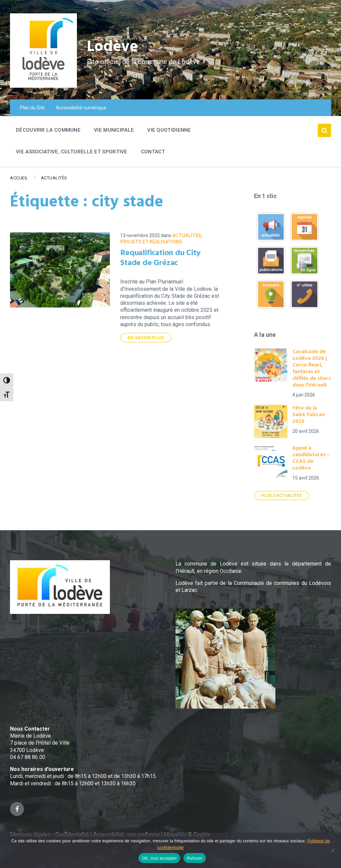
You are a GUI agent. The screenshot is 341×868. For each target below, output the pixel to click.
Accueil (19, 178)
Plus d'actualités (282, 496)
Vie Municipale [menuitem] (114, 130)
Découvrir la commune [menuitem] (48, 130)
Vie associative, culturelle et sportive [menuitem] (72, 152)
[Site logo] (43, 86)
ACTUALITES (187, 235)
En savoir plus (146, 338)
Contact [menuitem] (153, 152)
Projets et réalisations (151, 242)
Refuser (195, 858)
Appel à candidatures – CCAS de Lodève (311, 458)
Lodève (113, 47)
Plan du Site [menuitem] (32, 108)
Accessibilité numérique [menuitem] (81, 108)
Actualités (54, 178)
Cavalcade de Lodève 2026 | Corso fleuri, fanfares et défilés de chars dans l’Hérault (312, 368)
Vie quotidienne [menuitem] (169, 130)
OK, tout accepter (159, 858)
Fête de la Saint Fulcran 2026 (309, 415)
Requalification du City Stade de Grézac (160, 258)
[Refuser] (333, 850)
